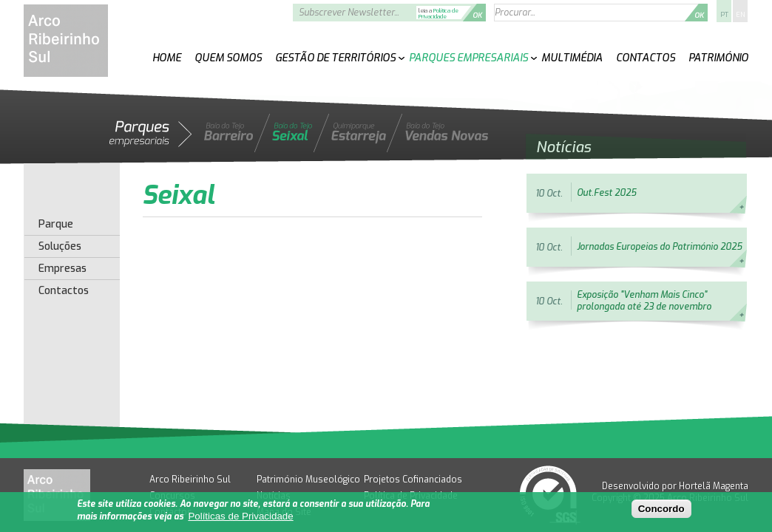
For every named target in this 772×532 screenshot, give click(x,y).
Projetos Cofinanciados (413, 480)
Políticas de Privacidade (240, 517)
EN (740, 15)
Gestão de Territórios (335, 58)
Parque (56, 225)
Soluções (60, 247)
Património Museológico (308, 480)
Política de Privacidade (439, 14)
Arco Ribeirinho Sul (190, 480)
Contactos (646, 58)
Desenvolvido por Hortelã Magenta (675, 486)
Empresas (62, 269)
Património (718, 58)
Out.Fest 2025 (606, 193)
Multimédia (572, 58)
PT (724, 15)
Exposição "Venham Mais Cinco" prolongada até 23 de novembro (644, 301)
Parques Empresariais (468, 58)
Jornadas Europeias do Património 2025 (659, 247)
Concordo (661, 509)
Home (167, 58)
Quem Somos (228, 58)
